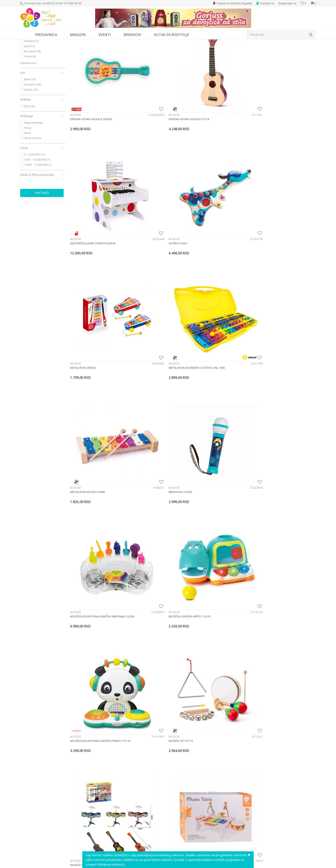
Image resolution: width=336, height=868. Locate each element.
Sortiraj (237, 49)
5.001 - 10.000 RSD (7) (37, 199)
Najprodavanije (34, 162)
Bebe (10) (30, 119)
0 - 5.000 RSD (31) (35, 194)
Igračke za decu (58, 42)
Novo (28, 172)
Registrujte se (287, 3)
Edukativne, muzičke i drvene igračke (93, 42)
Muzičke (29, 60)
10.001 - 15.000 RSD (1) (38, 204)
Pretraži (42, 232)
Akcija (28, 167)
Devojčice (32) (33, 124)
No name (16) (32, 91)
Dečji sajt (26, 42)
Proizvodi (40, 42)
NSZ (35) (29, 146)
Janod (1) (30, 86)
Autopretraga (218, 49)
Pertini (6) (30, 96)
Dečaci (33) (31, 129)
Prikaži (270, 49)
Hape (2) (29, 75)
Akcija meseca (33, 177)
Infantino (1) (31, 80)
